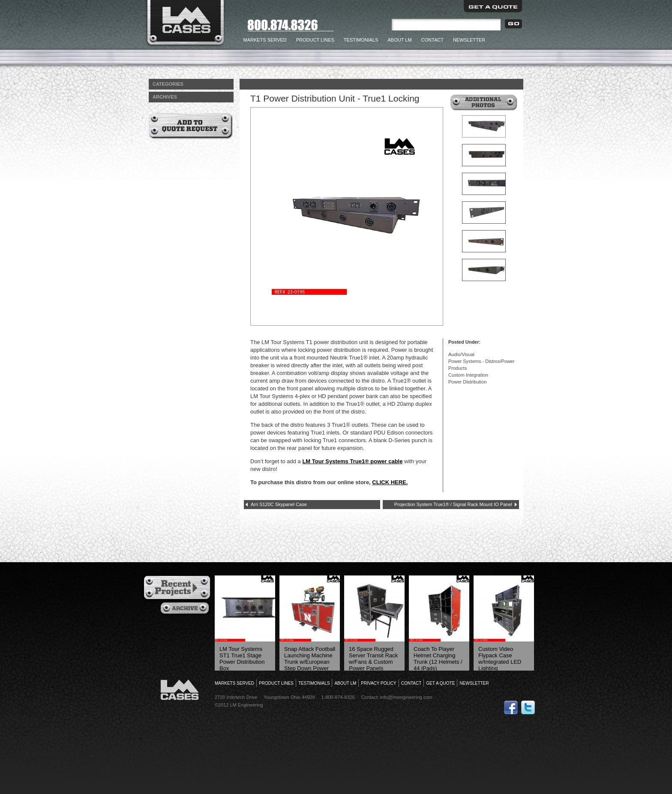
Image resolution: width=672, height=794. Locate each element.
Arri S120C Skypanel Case (279, 504)
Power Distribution (467, 382)
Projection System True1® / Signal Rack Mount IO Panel (453, 504)
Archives (186, 609)
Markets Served (265, 40)
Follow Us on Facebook (511, 707)
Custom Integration (468, 375)
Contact (432, 40)
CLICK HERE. (390, 482)
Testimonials (361, 40)
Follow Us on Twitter (528, 707)
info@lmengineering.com (406, 697)
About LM (400, 40)
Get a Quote (493, 6)
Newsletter (469, 40)
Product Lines (315, 40)
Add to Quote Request (191, 126)
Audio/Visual (461, 354)
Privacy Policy (378, 683)
